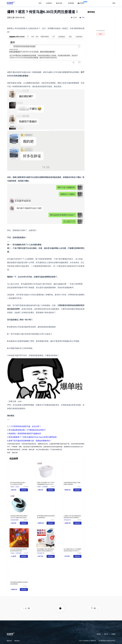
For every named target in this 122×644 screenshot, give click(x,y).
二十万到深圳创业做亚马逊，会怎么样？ (25, 426)
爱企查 (106, 634)
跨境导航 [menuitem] (71, 3)
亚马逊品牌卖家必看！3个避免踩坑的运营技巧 (27, 430)
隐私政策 (17, 641)
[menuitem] (60, 3)
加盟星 (113, 634)
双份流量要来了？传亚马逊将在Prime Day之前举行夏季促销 (33, 437)
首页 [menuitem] (40, 3)
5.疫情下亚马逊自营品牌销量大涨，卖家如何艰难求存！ (29, 441)
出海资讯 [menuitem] (49, 3)
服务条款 (9, 641)
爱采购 (99, 634)
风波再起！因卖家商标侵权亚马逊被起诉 (25, 434)
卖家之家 (15, 453)
